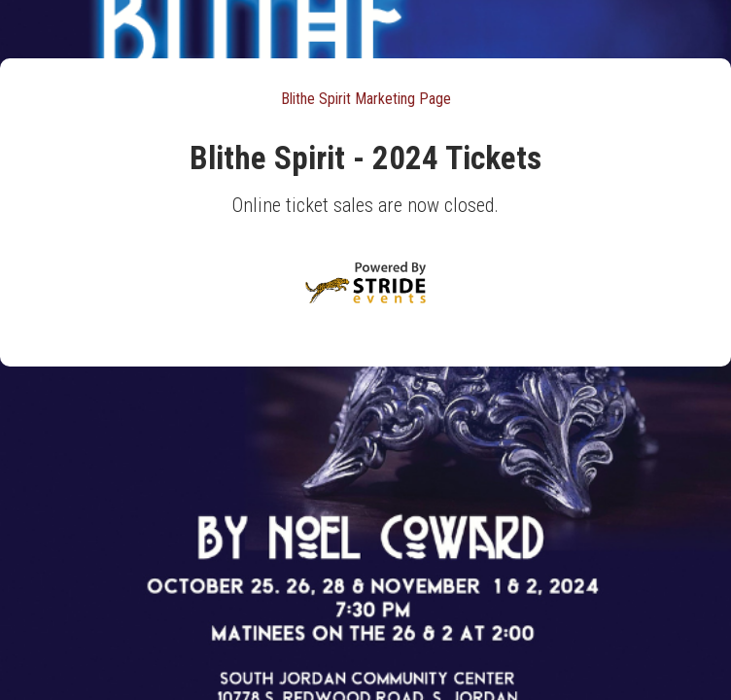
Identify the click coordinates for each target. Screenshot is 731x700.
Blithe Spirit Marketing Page (366, 99)
